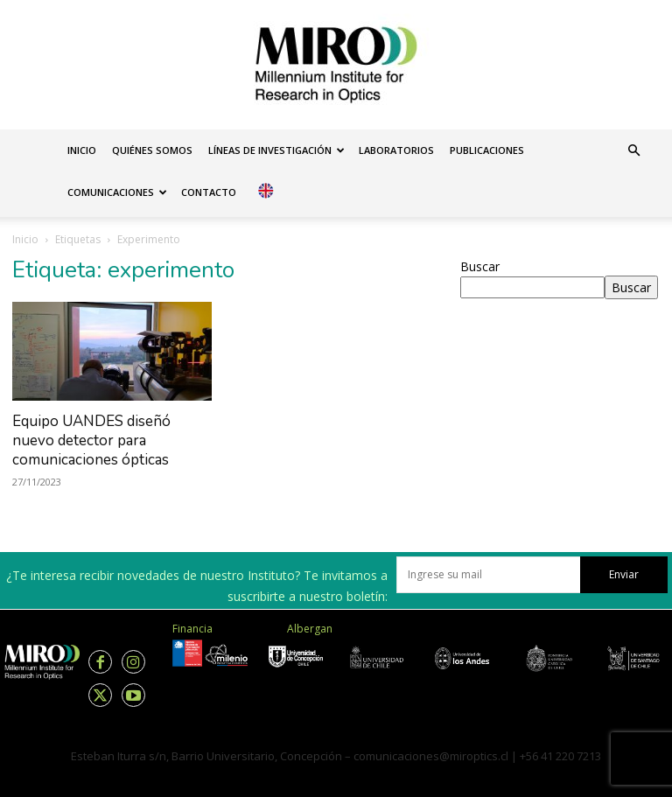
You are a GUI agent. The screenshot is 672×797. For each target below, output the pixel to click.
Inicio (82, 150)
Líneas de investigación (276, 150)
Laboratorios (396, 150)
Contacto (209, 192)
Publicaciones (487, 150)
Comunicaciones (117, 192)
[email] (488, 575)
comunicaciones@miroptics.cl (431, 756)
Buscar (480, 266)
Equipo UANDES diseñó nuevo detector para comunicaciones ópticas (91, 440)
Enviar (624, 574)
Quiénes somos (152, 150)
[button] (633, 151)
